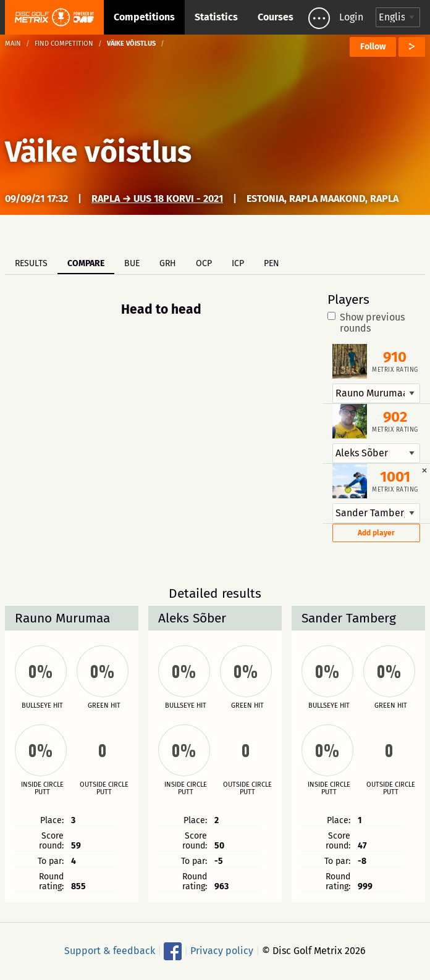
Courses (276, 17)
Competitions (144, 17)
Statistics (216, 17)
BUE (132, 263)
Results (31, 263)
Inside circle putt (42, 789)
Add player (376, 533)
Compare (86, 263)
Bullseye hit (42, 706)
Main (13, 44)
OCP (204, 263)
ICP (238, 263)
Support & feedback (110, 951)
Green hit (104, 706)
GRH (168, 263)
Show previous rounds (366, 323)
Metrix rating (395, 370)
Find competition (64, 44)
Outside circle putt (104, 789)
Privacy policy (222, 951)
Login (351, 17)
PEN (272, 263)
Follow (373, 47)
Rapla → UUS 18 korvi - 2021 (157, 199)
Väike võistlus (98, 152)
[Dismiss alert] (424, 470)
